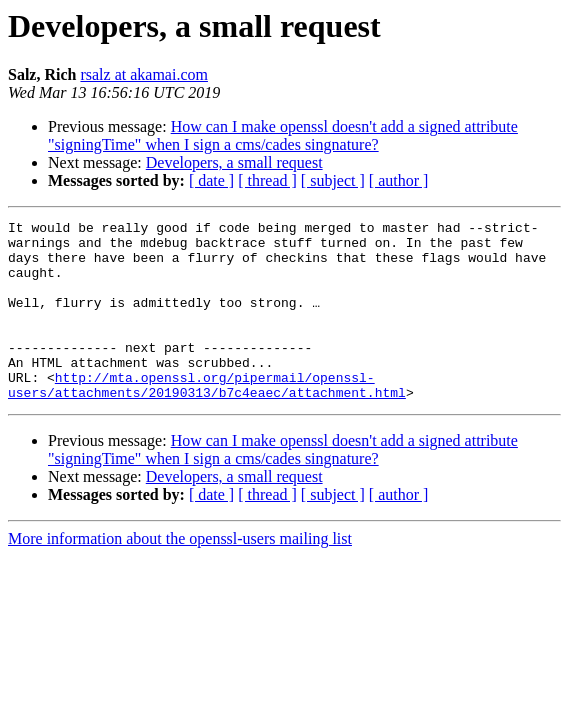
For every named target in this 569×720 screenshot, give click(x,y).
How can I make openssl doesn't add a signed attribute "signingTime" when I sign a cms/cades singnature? (283, 135)
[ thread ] (267, 180)
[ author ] (399, 180)
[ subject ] (333, 180)
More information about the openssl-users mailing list (180, 574)
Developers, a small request (234, 162)
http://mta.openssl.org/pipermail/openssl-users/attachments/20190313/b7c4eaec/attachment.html (207, 419)
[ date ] (211, 180)
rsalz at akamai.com (144, 74)
